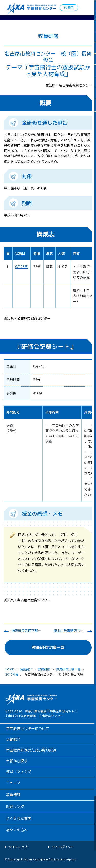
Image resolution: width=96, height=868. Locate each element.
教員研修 (44, 669)
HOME (10, 669)
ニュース (13, 783)
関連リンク (15, 806)
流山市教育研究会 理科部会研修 (69, 631)
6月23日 (22, 267)
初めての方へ (17, 830)
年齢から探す (17, 761)
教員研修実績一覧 (48, 647)
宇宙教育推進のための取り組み (31, 750)
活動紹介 (26, 669)
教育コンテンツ (19, 771)
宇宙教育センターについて (28, 729)
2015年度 (12, 674)
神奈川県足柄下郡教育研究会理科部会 (27, 631)
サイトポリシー (63, 847)
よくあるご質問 (19, 818)
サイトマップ (18, 847)
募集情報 (13, 795)
